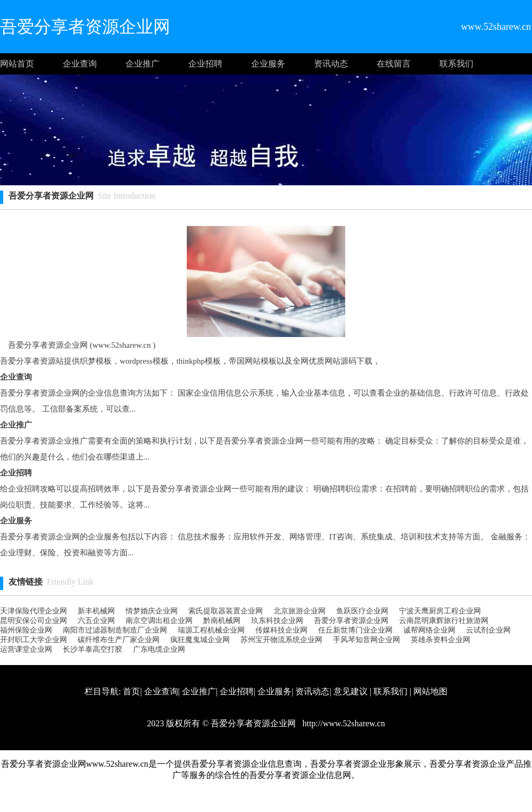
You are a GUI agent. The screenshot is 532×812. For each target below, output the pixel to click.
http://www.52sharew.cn (342, 723)
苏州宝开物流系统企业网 (281, 640)
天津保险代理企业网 (34, 611)
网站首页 (17, 64)
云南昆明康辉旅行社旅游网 (444, 621)
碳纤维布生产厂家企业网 (119, 640)
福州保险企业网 (26, 630)
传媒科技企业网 (281, 630)
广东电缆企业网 (159, 649)
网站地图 (430, 691)
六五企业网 (96, 621)
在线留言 (394, 64)
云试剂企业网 (488, 630)
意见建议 (351, 691)
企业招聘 (205, 64)
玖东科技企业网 (277, 621)
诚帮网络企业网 (429, 630)
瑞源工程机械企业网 (211, 630)
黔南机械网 (222, 621)
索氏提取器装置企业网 (226, 611)
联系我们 (456, 64)
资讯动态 (331, 64)
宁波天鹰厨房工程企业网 (440, 611)
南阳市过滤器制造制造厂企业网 (115, 630)
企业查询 (80, 64)
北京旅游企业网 (300, 611)
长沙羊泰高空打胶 (93, 649)
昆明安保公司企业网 (34, 621)
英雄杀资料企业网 (440, 640)
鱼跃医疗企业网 (362, 611)
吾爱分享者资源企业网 (351, 621)
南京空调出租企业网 (159, 621)
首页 (131, 691)
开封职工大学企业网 (34, 640)
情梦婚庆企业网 (152, 611)
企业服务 (268, 64)
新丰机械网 (96, 611)
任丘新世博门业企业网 (355, 630)
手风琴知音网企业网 (367, 640)
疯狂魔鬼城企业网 (200, 640)
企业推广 (143, 64)
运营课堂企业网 (26, 649)
